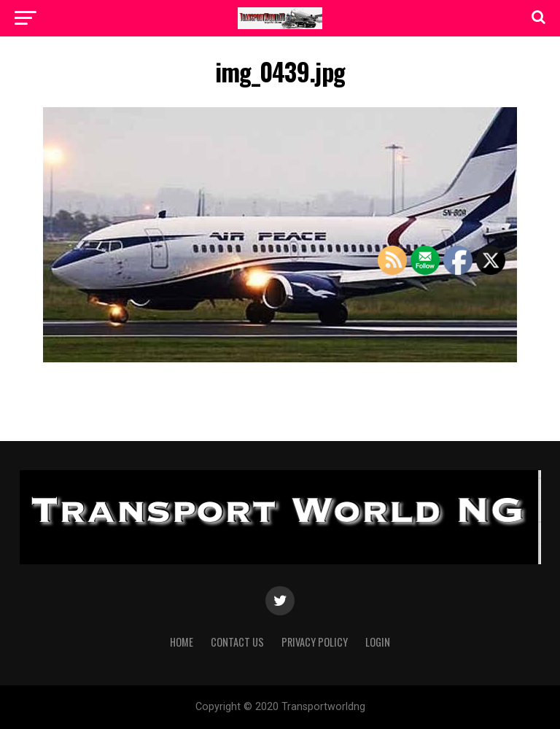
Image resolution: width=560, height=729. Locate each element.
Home (182, 642)
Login (378, 642)
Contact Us (237, 642)
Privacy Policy (315, 642)
